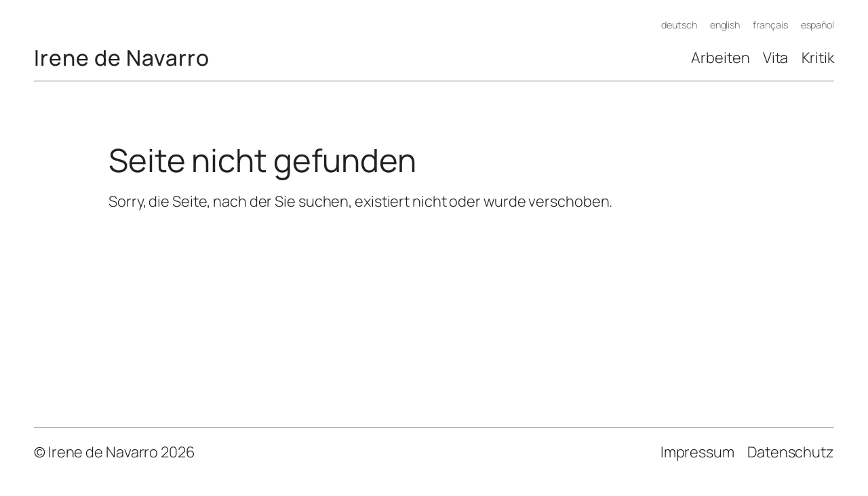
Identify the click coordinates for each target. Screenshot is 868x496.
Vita (776, 58)
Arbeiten (720, 58)
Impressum (697, 452)
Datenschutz (791, 452)
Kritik (818, 58)
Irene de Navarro (122, 58)
